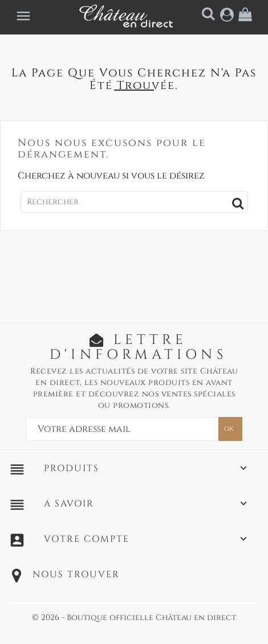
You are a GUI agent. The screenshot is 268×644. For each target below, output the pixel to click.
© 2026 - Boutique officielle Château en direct (134, 617)
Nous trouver (76, 574)
